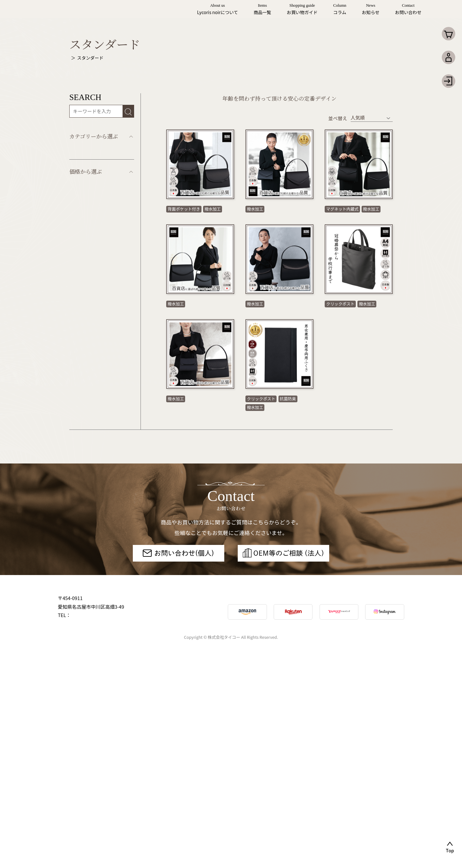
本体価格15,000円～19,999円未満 (91, 447)
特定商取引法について (377, 815)
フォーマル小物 (86, 337)
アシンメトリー (86, 285)
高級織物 (79, 298)
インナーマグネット (91, 324)
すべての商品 (83, 221)
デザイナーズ (83, 273)
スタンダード (84, 234)
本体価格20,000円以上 (93, 464)
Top (73, 58)
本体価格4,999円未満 (92, 384)
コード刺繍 (81, 311)
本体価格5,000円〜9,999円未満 (89, 402)
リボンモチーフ (86, 260)
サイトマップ (264, 815)
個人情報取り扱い (315, 815)
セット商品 (81, 247)
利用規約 (223, 815)
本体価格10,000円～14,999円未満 (91, 425)
